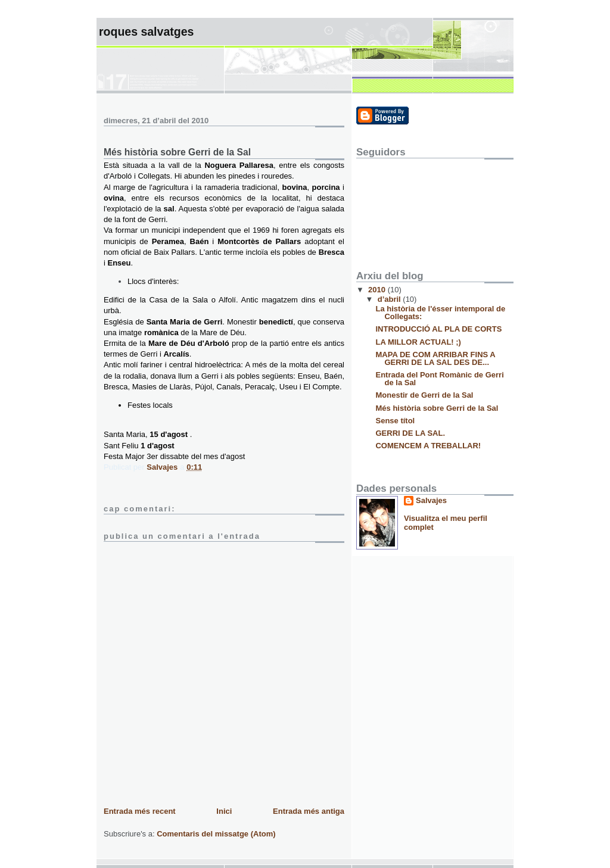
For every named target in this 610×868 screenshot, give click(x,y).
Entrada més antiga (309, 811)
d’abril (390, 299)
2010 (378, 290)
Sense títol (395, 421)
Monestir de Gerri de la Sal (424, 395)
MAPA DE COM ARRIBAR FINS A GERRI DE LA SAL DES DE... (435, 358)
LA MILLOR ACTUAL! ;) (418, 342)
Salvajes (431, 500)
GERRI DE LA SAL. (410, 433)
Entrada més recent (140, 811)
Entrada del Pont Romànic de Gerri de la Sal (439, 379)
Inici (224, 811)
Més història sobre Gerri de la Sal (437, 408)
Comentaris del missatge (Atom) (216, 834)
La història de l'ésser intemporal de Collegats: (440, 313)
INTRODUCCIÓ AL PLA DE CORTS (438, 329)
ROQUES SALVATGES (146, 32)
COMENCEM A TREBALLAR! (428, 446)
